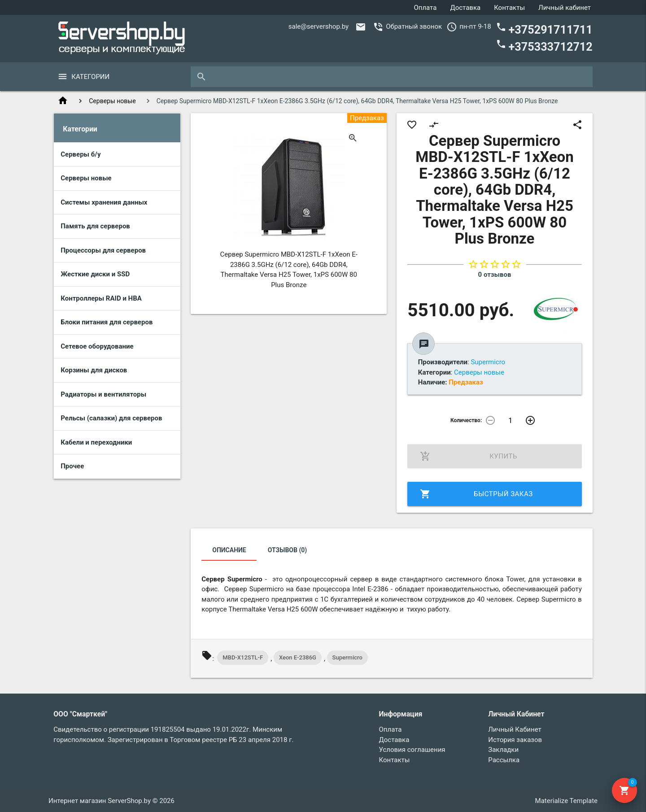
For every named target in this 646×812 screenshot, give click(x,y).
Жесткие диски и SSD (95, 274)
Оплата (425, 8)
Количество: (466, 420)
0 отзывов (495, 275)
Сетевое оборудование (97, 346)
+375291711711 (544, 29)
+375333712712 (544, 46)
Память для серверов (95, 226)
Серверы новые (112, 101)
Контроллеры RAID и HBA (101, 298)
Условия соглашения (412, 750)
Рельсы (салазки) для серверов (111, 418)
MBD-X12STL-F (243, 657)
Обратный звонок (414, 26)
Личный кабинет (565, 8)
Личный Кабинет (515, 729)
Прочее (72, 466)
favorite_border (412, 125)
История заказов (515, 740)
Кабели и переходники (96, 442)
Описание (229, 550)
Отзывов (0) (288, 550)
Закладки (503, 750)
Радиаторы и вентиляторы (103, 394)
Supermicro (347, 657)
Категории (90, 77)
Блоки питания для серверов (107, 322)
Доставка (465, 8)
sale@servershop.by (319, 26)
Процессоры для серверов (103, 250)
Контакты (509, 8)
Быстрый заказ (476, 494)
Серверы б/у (81, 154)
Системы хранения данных (104, 202)
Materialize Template (566, 801)
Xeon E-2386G (298, 657)
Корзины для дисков (94, 370)
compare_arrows (434, 125)
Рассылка (504, 760)
